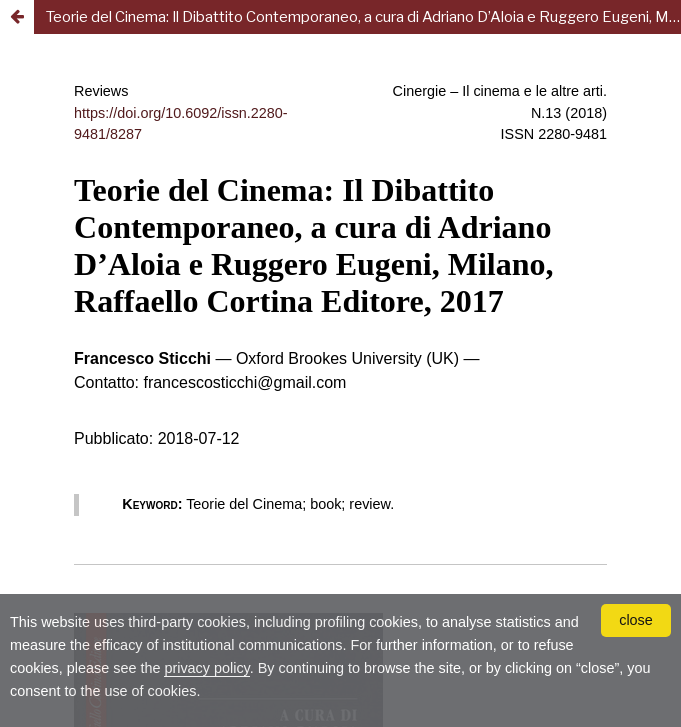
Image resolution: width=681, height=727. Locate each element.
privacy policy (206, 668)
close (636, 620)
